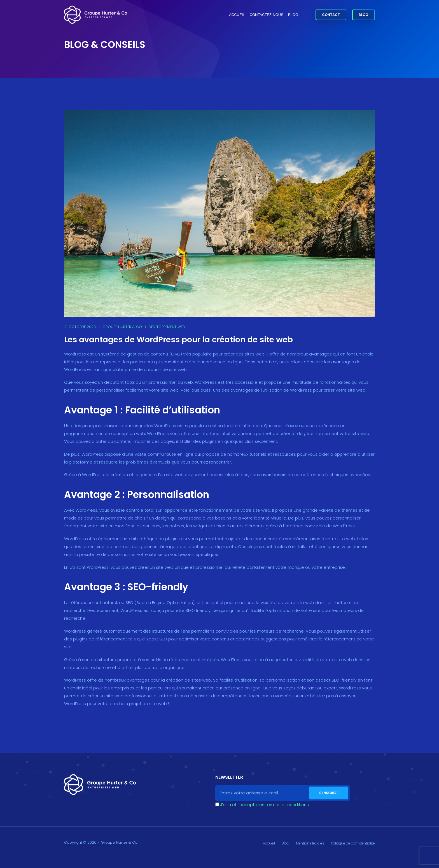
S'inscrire (329, 793)
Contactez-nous (267, 15)
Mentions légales (310, 843)
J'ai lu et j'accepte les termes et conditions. (265, 805)
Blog (293, 15)
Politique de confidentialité (353, 843)
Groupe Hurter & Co (122, 327)
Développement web (167, 327)
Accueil (237, 15)
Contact (331, 15)
